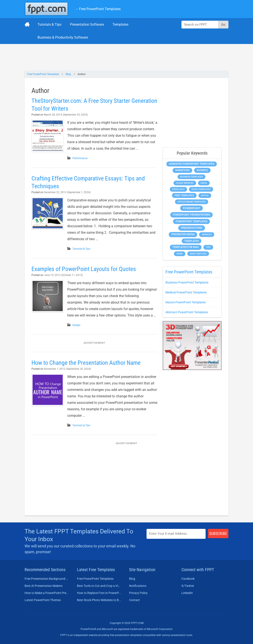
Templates (120, 24)
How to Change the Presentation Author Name (86, 363)
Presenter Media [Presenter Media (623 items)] (183, 234)
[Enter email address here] (176, 534)
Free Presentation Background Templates (47, 579)
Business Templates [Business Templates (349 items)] (191, 177)
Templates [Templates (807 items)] (191, 241)
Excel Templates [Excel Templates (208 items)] (201, 189)
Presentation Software (87, 24)
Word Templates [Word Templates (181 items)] (198, 254)
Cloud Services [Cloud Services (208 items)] (185, 183)
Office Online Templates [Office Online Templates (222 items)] (192, 202)
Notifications (138, 586)
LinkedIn (187, 593)
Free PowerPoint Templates (43, 74)
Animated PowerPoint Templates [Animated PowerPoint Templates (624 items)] (192, 164)
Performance (80, 158)
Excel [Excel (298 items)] (204, 183)
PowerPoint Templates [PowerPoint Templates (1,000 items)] (191, 221)
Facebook (188, 579)
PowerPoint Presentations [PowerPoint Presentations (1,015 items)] (191, 215)
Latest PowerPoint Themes (43, 600)
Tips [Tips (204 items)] (208, 247)
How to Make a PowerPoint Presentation (47, 593)
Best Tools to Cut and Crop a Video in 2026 (99, 586)
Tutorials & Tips (49, 24)
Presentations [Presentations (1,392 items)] (192, 228)
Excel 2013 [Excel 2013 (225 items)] (178, 189)
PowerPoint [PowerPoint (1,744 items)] (191, 208)
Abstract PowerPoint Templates (187, 312)
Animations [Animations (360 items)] (182, 170)
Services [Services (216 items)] (207, 234)
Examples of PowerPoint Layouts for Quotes (84, 269)
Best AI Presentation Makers (44, 586)
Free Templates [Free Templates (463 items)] (184, 195)
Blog (68, 74)
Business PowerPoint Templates (187, 282)
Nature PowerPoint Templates (186, 302)
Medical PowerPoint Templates (186, 292)
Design (76, 325)
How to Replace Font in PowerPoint (99, 593)
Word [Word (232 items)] (180, 254)
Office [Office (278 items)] (205, 195)
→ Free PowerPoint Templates (98, 9)
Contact (134, 600)
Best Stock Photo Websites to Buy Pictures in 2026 (99, 600)
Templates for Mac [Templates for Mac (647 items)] (186, 247)
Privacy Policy (138, 593)
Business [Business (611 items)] (202, 170)
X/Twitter (188, 586)
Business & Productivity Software (63, 37)
